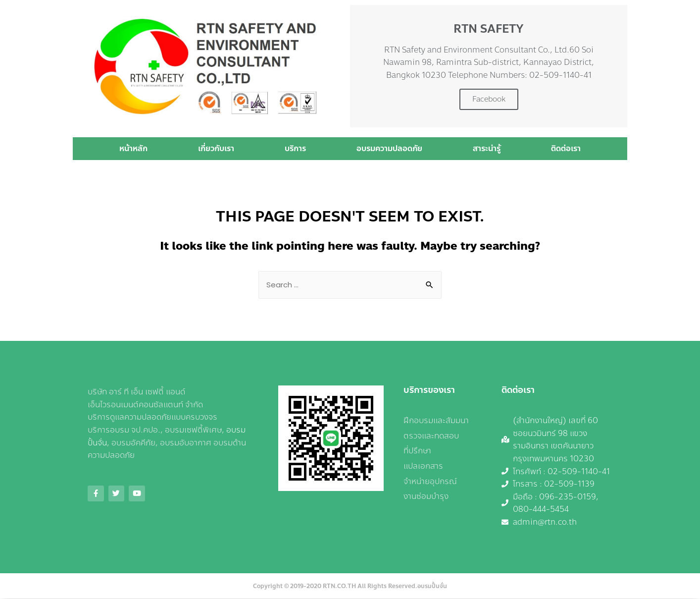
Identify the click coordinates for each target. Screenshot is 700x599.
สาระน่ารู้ (487, 148)
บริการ (295, 148)
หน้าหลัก (133, 148)
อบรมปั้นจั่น (432, 587)
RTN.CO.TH (339, 587)
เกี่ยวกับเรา (216, 148)
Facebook (489, 99)
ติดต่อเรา (566, 148)
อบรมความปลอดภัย (389, 148)
